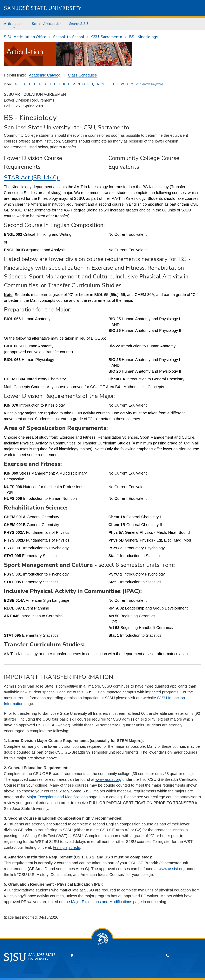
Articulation (13, 24)
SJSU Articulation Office (25, 37)
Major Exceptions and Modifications (57, 797)
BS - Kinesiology (144, 37)
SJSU (43, 8)
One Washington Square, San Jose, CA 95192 (117, 956)
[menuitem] (14, 24)
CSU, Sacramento (107, 37)
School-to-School (69, 37)
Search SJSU (79, 24)
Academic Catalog (45, 75)
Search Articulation (47, 24)
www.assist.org (108, 779)
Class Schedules (82, 75)
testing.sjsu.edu (67, 847)
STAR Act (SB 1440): (32, 178)
